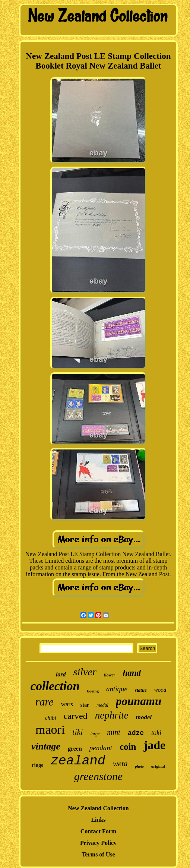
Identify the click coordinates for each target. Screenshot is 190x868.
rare (45, 702)
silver (85, 672)
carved (76, 716)
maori (50, 730)
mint (114, 732)
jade (154, 745)
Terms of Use (98, 854)
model (144, 717)
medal (102, 705)
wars (67, 704)
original (158, 766)
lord (61, 674)
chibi (51, 718)
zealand (78, 761)
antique (117, 689)
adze (136, 733)
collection (55, 686)
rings (37, 765)
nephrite (112, 715)
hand (132, 673)
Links (98, 820)
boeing (93, 691)
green (75, 749)
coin (128, 747)
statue (141, 690)
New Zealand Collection (98, 808)
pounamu (139, 701)
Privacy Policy (98, 843)
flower (110, 675)
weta (120, 764)
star (85, 705)
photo (140, 766)
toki (156, 733)
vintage (46, 746)
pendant (101, 748)
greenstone (99, 776)
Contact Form (98, 831)
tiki (77, 732)
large (95, 734)
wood (160, 690)
